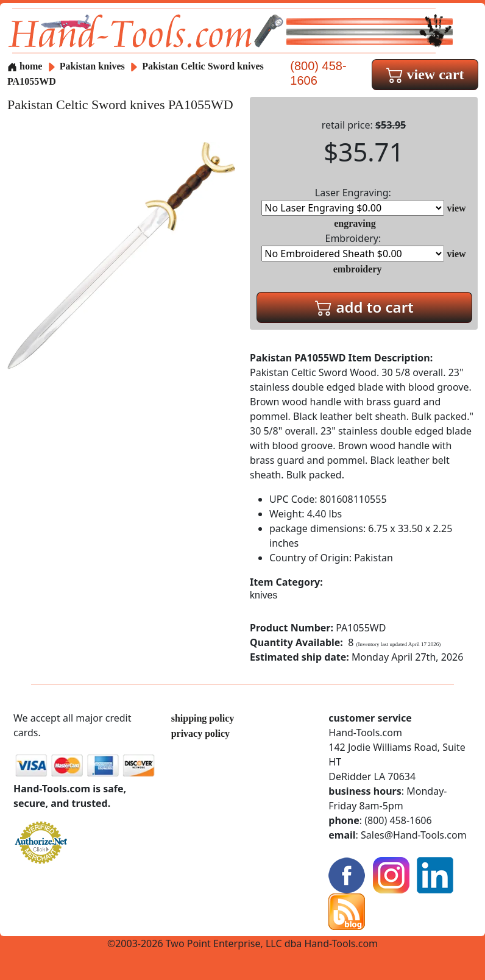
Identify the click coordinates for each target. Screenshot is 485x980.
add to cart (364, 307)
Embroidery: (353, 247)
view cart (425, 74)
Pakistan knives (92, 66)
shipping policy (203, 718)
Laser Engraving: (353, 201)
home (25, 66)
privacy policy (200, 733)
